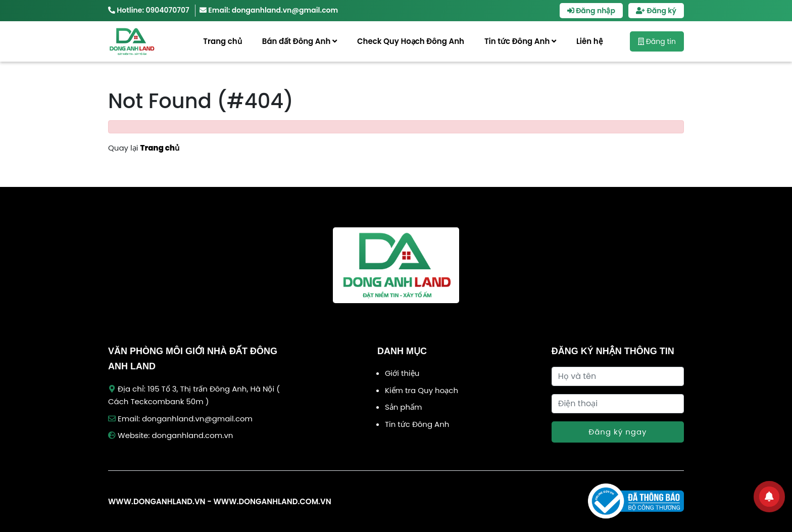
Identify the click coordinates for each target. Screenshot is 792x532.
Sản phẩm (404, 407)
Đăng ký (656, 11)
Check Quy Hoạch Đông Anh (411, 41)
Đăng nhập (591, 11)
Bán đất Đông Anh (300, 41)
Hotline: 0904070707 (149, 10)
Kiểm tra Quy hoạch (422, 390)
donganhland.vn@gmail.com (197, 419)
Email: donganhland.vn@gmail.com (269, 10)
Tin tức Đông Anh (520, 41)
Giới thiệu (402, 373)
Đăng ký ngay (617, 432)
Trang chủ (222, 41)
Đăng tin (657, 41)
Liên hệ (589, 41)
